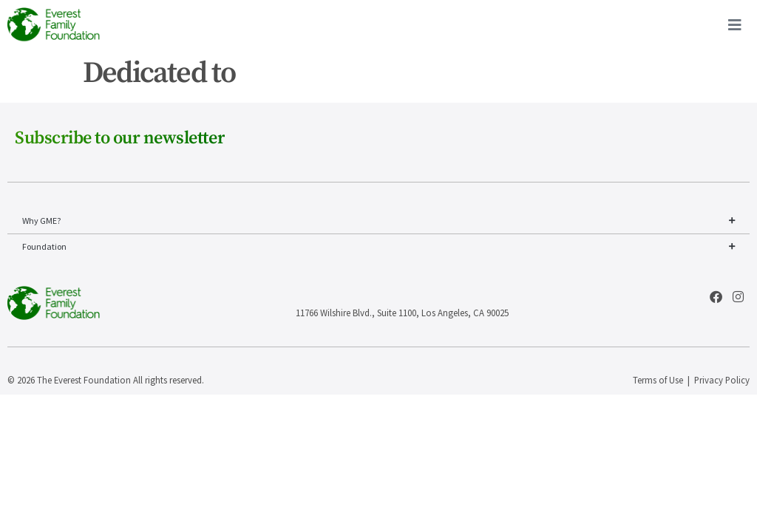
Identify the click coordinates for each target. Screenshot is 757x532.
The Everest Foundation (84, 380)
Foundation (378, 247)
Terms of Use (658, 380)
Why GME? (378, 221)
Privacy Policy (722, 380)
